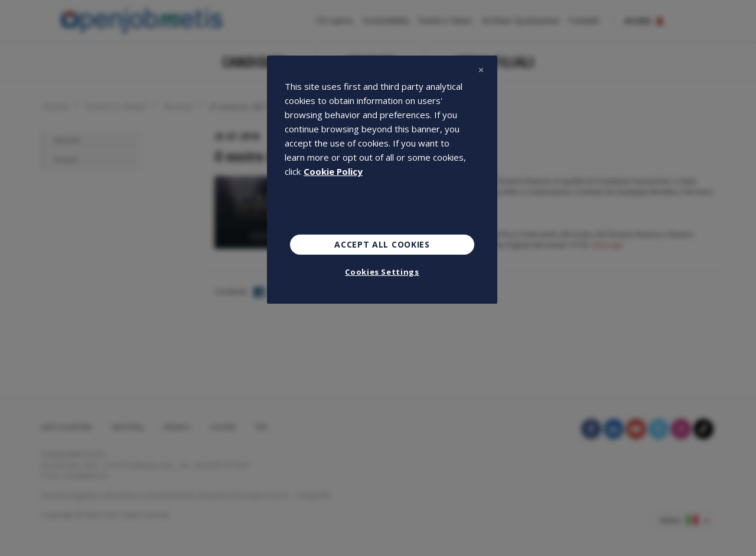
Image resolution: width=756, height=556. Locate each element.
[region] (382, 180)
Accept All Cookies (382, 244)
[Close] (481, 70)
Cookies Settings (382, 272)
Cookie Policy (333, 171)
